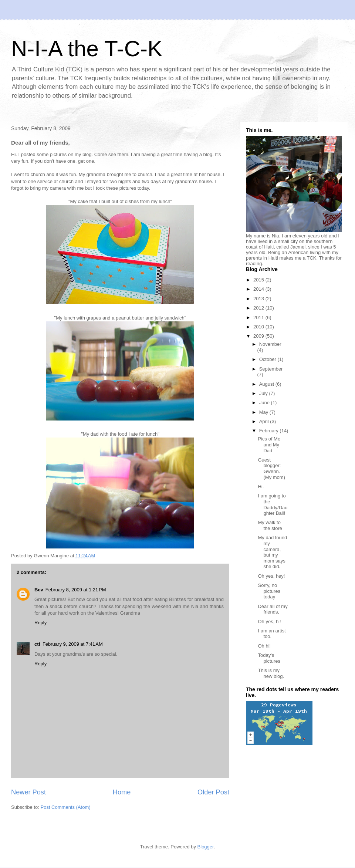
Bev (39, 590)
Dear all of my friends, (273, 609)
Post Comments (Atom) (66, 807)
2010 (259, 327)
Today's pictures (269, 658)
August (267, 384)
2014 (259, 289)
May (264, 412)
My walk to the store (270, 525)
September (271, 369)
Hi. (261, 487)
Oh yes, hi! (269, 622)
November (270, 344)
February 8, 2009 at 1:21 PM (76, 590)
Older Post (213, 792)
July (264, 393)
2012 (259, 308)
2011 (259, 318)
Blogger (206, 847)
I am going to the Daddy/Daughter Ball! (273, 504)
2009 (259, 336)
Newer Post (28, 792)
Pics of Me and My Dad (269, 445)
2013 (259, 299)
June (265, 403)
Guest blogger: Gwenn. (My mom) (271, 469)
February (270, 431)
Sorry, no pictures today (269, 591)
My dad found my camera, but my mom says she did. (272, 552)
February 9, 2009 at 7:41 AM (73, 644)
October (268, 359)
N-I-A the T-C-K (87, 49)
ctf (37, 644)
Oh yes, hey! (271, 576)
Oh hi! (264, 646)
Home (122, 792)
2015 (259, 280)
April (265, 421)
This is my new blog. (271, 673)
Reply (40, 623)
